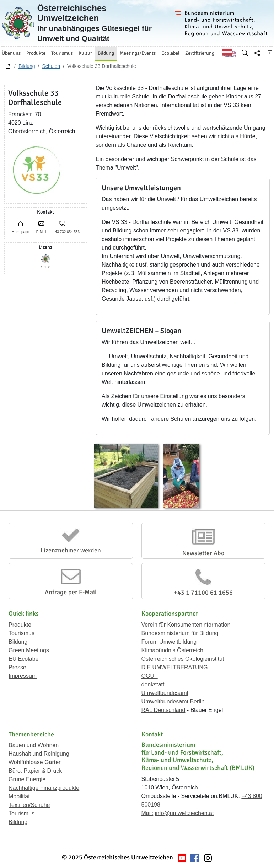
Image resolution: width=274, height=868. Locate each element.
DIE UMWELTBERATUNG (175, 667)
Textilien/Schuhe (29, 805)
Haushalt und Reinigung (39, 754)
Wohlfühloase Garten (35, 762)
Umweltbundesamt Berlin (173, 701)
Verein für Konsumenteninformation (186, 625)
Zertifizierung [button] (200, 53)
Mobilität (19, 796)
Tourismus (22, 633)
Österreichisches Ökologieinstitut (183, 659)
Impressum (23, 676)
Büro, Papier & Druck (35, 771)
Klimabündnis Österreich (172, 650)
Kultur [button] (85, 53)
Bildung (27, 66)
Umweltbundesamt (165, 693)
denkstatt (153, 684)
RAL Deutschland (163, 710)
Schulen (51, 66)
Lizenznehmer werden (71, 550)
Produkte (20, 625)
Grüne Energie (27, 779)
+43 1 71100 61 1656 (203, 593)
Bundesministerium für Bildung (180, 633)
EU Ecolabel (24, 659)
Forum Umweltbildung (169, 642)
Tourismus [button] (62, 53)
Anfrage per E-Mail (71, 592)
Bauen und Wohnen (34, 745)
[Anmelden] (269, 53)
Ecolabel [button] (170, 53)
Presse (17, 667)
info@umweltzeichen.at (184, 813)
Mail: (147, 813)
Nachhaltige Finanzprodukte (44, 788)
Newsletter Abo (203, 553)
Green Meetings (29, 650)
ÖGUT (150, 676)
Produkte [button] (36, 53)
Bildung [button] (106, 53)
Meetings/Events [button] (138, 53)
